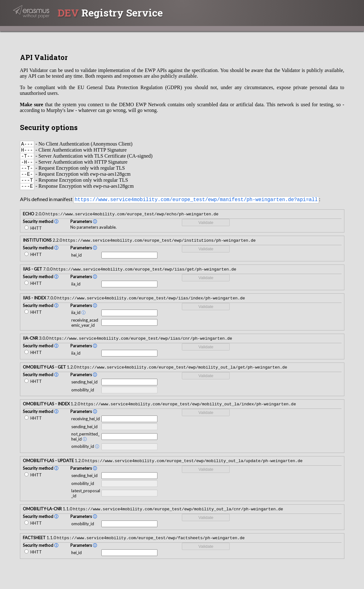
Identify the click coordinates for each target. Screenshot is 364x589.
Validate (206, 231)
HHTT (33, 236)
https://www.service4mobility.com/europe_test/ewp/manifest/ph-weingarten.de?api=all (196, 207)
